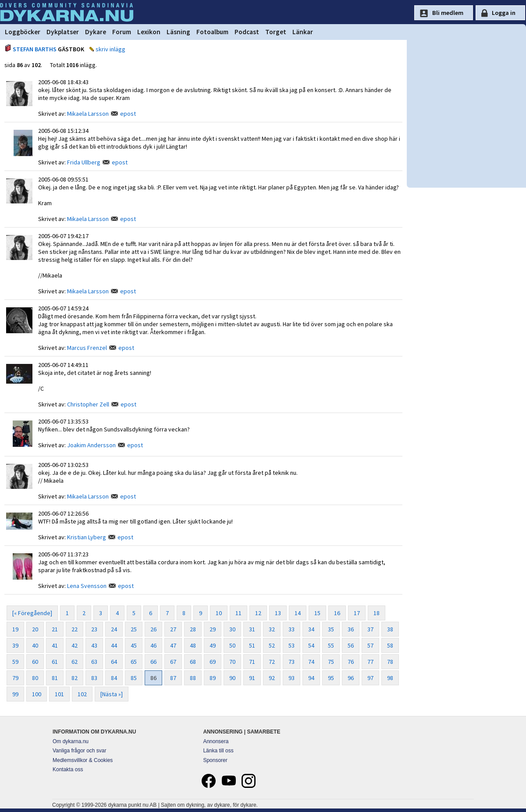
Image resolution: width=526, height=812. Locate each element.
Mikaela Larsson (88, 114)
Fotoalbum (212, 32)
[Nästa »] (112, 694)
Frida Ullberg (84, 162)
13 (278, 613)
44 (114, 645)
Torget (276, 32)
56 (351, 645)
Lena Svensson (87, 586)
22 (75, 629)
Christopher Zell (88, 404)
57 (370, 645)
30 (232, 629)
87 (173, 678)
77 (370, 662)
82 (75, 678)
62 (75, 662)
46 (153, 645)
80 (35, 678)
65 (134, 662)
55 (331, 645)
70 (232, 662)
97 (370, 678)
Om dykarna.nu (71, 741)
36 (351, 629)
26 (153, 629)
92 (272, 678)
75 (331, 662)
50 (232, 645)
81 (55, 678)
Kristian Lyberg (87, 537)
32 (272, 629)
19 (15, 629)
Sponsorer (215, 760)
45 (134, 645)
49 (213, 645)
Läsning (178, 32)
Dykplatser (63, 32)
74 (311, 662)
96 (351, 678)
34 (311, 629)
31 (252, 629)
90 (232, 678)
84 (114, 678)
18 (377, 613)
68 (193, 662)
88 (193, 678)
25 (134, 629)
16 (337, 613)
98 (390, 678)
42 (75, 645)
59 (15, 662)
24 (114, 629)
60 (35, 662)
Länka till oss (218, 751)
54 (311, 645)
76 (351, 662)
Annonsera (216, 741)
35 (331, 629)
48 (193, 645)
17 (357, 613)
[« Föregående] (32, 613)
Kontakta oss (68, 769)
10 (219, 613)
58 (390, 645)
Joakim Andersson (91, 445)
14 (298, 613)
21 (55, 629)
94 (311, 678)
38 (390, 629)
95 (331, 678)
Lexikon (149, 32)
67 (173, 662)
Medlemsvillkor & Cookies (83, 760)
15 (317, 613)
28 (193, 629)
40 (35, 645)
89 (213, 678)
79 (15, 678)
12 (258, 613)
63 (94, 662)
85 (134, 678)
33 (291, 629)
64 (114, 662)
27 (173, 629)
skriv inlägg (110, 49)
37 (370, 629)
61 (55, 662)
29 (213, 629)
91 (252, 678)
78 (390, 662)
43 (94, 645)
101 (59, 694)
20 (35, 629)
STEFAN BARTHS (35, 49)
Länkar (303, 32)
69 (213, 662)
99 (15, 694)
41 (55, 645)
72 (272, 662)
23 (94, 629)
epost (128, 114)
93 (291, 678)
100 (37, 694)
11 (238, 613)
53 (291, 645)
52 (272, 645)
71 (252, 662)
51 (252, 645)
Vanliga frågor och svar (80, 751)
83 (94, 678)
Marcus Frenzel (87, 348)
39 (15, 645)
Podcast (247, 32)
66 (153, 662)
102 (82, 694)
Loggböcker (23, 32)
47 (173, 645)
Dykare (96, 32)
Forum (122, 32)
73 (291, 662)
